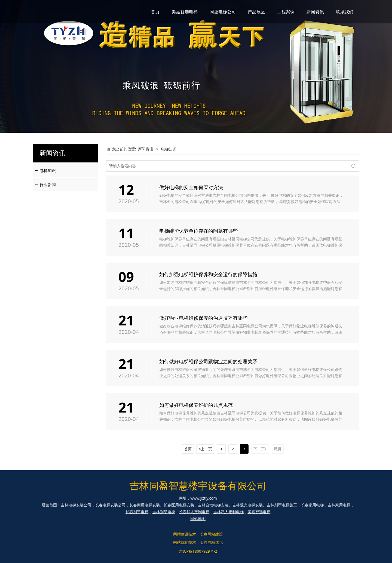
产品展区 (256, 12)
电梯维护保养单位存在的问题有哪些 (198, 231)
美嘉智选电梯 (185, 12)
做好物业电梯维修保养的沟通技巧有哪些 (203, 318)
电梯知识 (48, 170)
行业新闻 (48, 184)
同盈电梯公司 (223, 12)
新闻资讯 (315, 12)
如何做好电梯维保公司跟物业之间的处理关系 (208, 361)
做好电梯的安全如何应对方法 (191, 187)
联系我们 (345, 12)
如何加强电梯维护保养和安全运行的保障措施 (208, 274)
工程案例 (286, 12)
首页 (155, 12)
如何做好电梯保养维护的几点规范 (196, 405)
